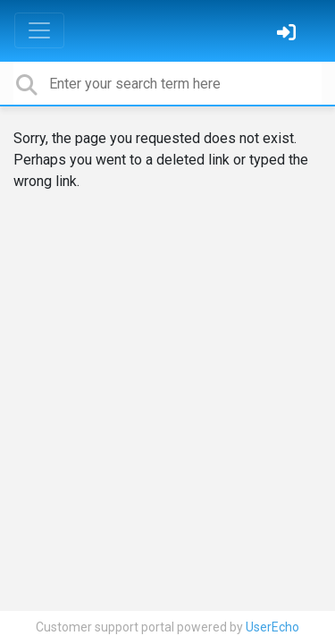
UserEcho (272, 627)
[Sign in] (289, 34)
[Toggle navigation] (39, 30)
